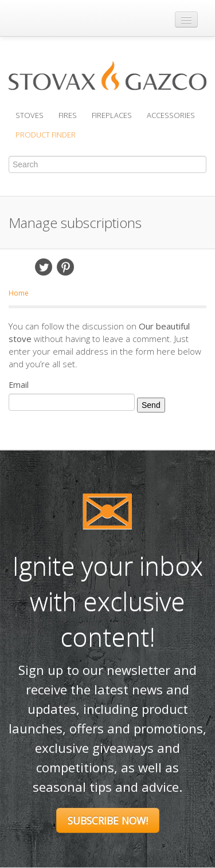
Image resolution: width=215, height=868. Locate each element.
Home (19, 293)
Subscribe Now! (108, 820)
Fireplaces (112, 115)
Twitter (44, 267)
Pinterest (65, 267)
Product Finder (46, 135)
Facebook (22, 267)
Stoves (30, 115)
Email (87, 267)
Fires (68, 115)
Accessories (171, 115)
